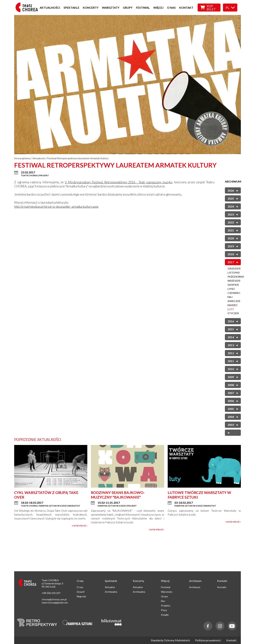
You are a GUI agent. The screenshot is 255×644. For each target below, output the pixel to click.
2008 (233, 385)
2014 (233, 337)
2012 (233, 353)
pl (230, 8)
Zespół (81, 592)
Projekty (166, 606)
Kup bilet (208, 8)
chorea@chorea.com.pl (54, 599)
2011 (233, 361)
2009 (233, 377)
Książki (165, 615)
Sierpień (233, 285)
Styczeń (233, 313)
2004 (233, 417)
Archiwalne (111, 592)
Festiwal (143, 8)
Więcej (158, 8)
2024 (233, 206)
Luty (231, 309)
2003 (233, 425)
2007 (233, 393)
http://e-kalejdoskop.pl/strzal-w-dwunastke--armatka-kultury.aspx (56, 207)
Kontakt (186, 8)
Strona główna (22, 158)
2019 (233, 246)
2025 (233, 198)
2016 (233, 321)
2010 (233, 369)
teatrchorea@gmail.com (55, 603)
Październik (236, 277)
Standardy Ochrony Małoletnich (170, 640)
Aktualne (110, 587)
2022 (233, 222)
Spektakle (71, 8)
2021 (233, 230)
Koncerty (91, 8)
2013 (233, 345)
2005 (233, 409)
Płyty (164, 610)
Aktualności (50, 8)
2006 (233, 401)
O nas (171, 8)
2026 (233, 190)
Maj (230, 297)
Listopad (234, 273)
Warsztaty (111, 8)
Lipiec (231, 289)
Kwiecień (234, 301)
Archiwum (195, 587)
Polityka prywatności (208, 640)
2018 (233, 254)
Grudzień (234, 268)
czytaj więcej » (80, 525)
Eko (163, 601)
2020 (233, 238)
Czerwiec (234, 293)
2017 (233, 262)
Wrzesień (234, 281)
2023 (233, 214)
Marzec (233, 305)
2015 (233, 329)
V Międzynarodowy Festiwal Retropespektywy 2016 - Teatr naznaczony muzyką (119, 182)
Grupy (128, 8)
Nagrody (81, 596)
